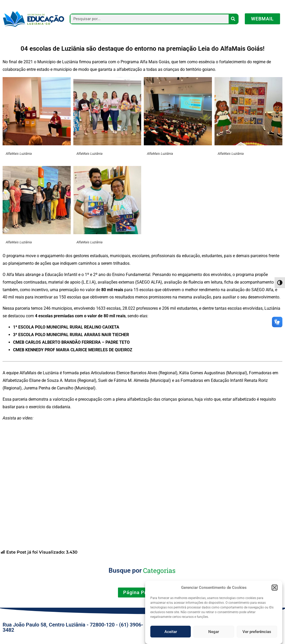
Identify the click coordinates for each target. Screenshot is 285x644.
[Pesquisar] (233, 19)
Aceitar (171, 636)
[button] (275, 592)
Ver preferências (257, 636)
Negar (214, 636)
